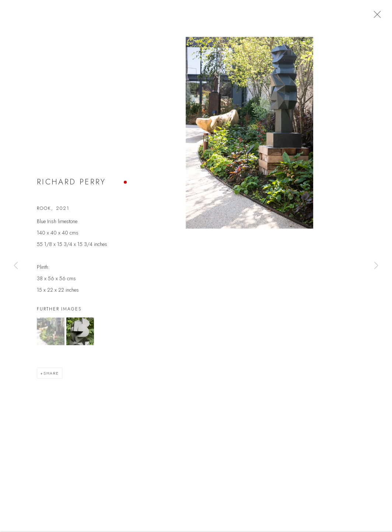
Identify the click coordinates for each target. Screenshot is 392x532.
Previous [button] (16, 266)
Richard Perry (71, 186)
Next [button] (376, 266)
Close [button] (378, 17)
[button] (51, 335)
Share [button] (51, 377)
